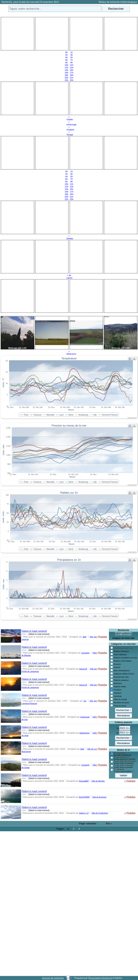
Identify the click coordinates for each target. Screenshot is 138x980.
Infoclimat (118, 696)
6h (66, 60)
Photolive (118, 690)
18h (66, 75)
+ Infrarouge (69, 123)
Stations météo (120, 687)
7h (72, 60)
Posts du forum (120, 706)
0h (66, 52)
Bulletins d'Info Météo (123, 661)
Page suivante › (88, 823)
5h (72, 57)
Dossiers (117, 664)
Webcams (118, 683)
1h (72, 52)
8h (66, 62)
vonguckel (85, 653)
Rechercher (116, 9)
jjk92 (85, 637)
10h (66, 65)
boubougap (85, 717)
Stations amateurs (121, 680)
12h (66, 68)
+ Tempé (69, 133)
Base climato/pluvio (122, 671)
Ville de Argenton (99, 797)
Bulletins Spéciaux (121, 651)
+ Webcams (69, 353)
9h (72, 62)
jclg (85, 701)
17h (72, 73)
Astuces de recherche (53, 978)
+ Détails (69, 237)
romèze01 (85, 765)
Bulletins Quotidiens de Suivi (125, 658)
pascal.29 (83, 669)
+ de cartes (69, 277)
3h (72, 55)
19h (72, 75)
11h (72, 65)
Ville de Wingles (98, 781)
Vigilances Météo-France (124, 674)
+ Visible (69, 118)
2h (66, 55)
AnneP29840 (84, 797)
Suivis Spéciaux (120, 655)
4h (66, 57)
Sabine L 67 (84, 813)
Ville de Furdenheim (100, 813)
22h (66, 80)
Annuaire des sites (121, 677)
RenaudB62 (84, 781)
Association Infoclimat (101, 978)
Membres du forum (122, 703)
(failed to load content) (34, 631)
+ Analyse (69, 128)
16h (66, 73)
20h (66, 78)
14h (66, 70)
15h (72, 70)
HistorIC (117, 667)
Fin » (109, 823)
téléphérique (85, 733)
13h (72, 68)
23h (72, 80)
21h (72, 78)
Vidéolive (117, 693)
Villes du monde (120, 699)
